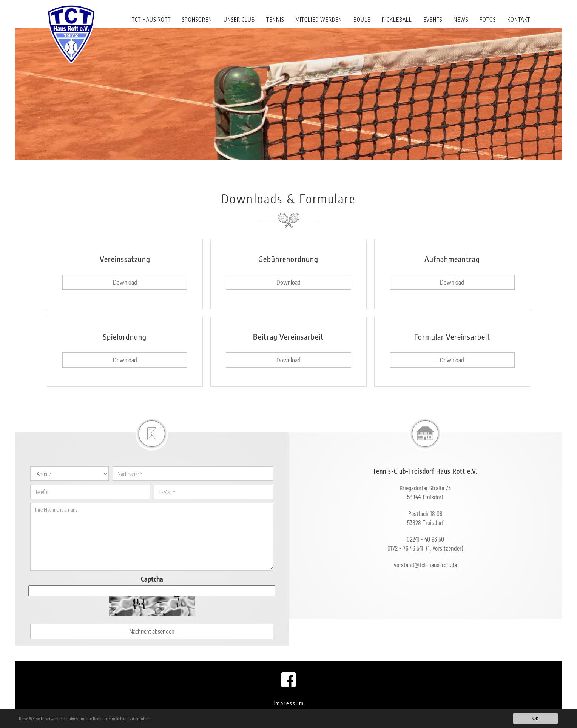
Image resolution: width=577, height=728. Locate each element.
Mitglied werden (319, 19)
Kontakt (519, 19)
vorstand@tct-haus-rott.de (425, 565)
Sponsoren (197, 19)
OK (535, 718)
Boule (362, 19)
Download (125, 282)
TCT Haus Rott (151, 19)
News (461, 19)
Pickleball (397, 19)
